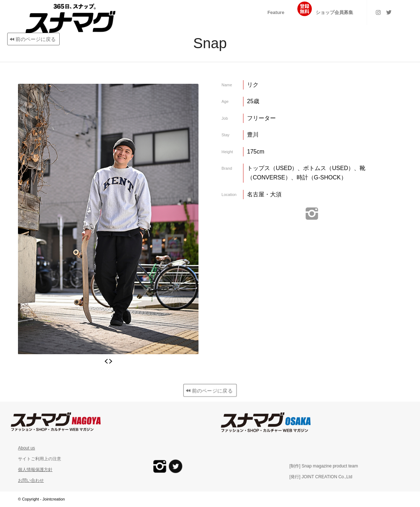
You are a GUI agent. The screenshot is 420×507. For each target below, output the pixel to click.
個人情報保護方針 (35, 470)
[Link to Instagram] (378, 12)
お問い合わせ (31, 480)
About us (26, 448)
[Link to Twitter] (389, 12)
